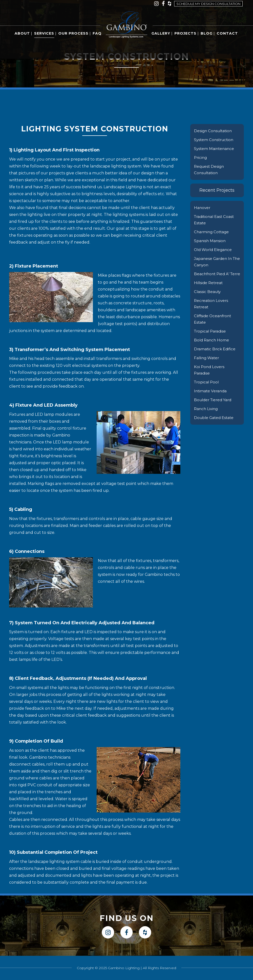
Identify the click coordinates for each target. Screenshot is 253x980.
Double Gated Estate (215, 424)
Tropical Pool (207, 388)
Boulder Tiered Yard (214, 406)
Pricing (201, 157)
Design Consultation (214, 131)
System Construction (215, 140)
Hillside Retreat (209, 289)
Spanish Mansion (210, 241)
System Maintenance (215, 149)
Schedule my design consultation (208, 4)
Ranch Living (207, 415)
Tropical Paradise (211, 338)
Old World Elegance (214, 250)
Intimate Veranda (211, 397)
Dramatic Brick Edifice (216, 355)
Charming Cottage (212, 232)
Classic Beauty (208, 298)
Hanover (202, 208)
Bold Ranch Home (212, 346)
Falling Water (207, 364)
